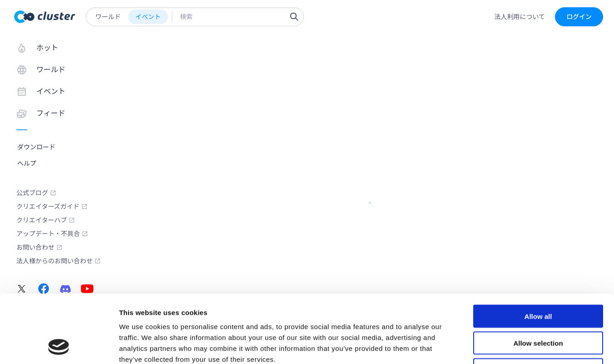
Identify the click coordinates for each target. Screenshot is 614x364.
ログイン (579, 17)
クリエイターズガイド (52, 207)
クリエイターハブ (46, 220)
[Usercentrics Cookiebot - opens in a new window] (59, 346)
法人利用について (520, 17)
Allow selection (538, 279)
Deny (538, 306)
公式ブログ (36, 193)
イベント (148, 17)
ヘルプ (27, 163)
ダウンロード (36, 147)
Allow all (538, 253)
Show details (477, 346)
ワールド (108, 17)
